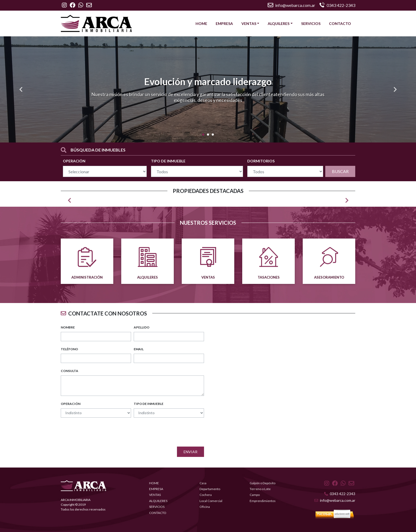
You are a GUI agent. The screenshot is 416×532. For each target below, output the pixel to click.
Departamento (210, 489)
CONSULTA (70, 371)
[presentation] (164, 432)
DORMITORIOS (261, 161)
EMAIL (139, 349)
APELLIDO (142, 327)
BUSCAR (340, 171)
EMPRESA (224, 23)
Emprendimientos (263, 501)
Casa (203, 483)
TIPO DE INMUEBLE (168, 161)
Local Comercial (211, 501)
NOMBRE (68, 327)
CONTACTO (340, 23)
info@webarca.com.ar (291, 5)
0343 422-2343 (340, 494)
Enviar (190, 452)
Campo (255, 495)
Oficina (205, 507)
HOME (201, 23)
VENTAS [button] (249, 23)
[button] (21, 89)
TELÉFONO (69, 349)
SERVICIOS (311, 23)
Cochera (206, 495)
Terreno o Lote (260, 489)
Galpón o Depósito (263, 483)
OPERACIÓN (74, 161)
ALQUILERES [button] (279, 23)
